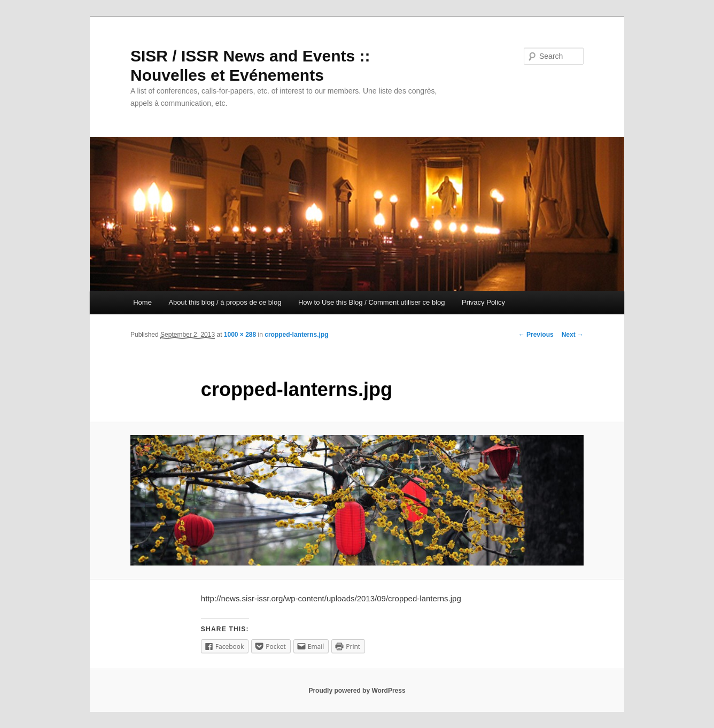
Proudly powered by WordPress (357, 691)
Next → (573, 335)
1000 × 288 (240, 335)
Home (142, 302)
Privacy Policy (483, 302)
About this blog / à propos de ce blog (225, 302)
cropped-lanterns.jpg (296, 335)
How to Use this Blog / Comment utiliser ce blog (372, 302)
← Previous (536, 335)
